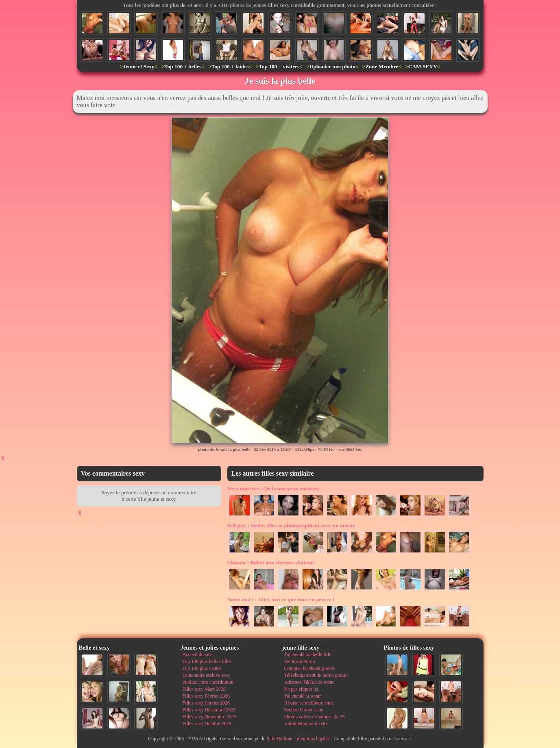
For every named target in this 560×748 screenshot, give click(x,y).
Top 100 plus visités (202, 668)
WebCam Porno (300, 661)
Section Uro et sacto (304, 710)
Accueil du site (197, 654)
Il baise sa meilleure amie (309, 703)
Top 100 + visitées (279, 66)
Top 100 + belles (183, 66)
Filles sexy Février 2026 (206, 696)
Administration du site (306, 724)
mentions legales (313, 739)
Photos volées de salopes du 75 (315, 717)
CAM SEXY (423, 66)
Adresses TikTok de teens (309, 682)
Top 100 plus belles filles (207, 661)
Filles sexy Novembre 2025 (209, 717)
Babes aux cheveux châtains (271, 562)
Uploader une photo (332, 66)
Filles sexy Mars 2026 (204, 689)
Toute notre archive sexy (207, 675)
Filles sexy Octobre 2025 (207, 724)
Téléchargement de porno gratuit (316, 675)
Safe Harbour (280, 739)
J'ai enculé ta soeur (303, 696)
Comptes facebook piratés (310, 668)
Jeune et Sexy (138, 66)
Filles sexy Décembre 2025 (209, 710)
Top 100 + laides (230, 66)
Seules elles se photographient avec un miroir (291, 525)
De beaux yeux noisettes (273, 488)
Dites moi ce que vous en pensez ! (281, 599)
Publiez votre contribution (208, 682)
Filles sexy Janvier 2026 (206, 703)
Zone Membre (382, 66)
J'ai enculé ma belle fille (308, 654)
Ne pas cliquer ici (301, 689)
